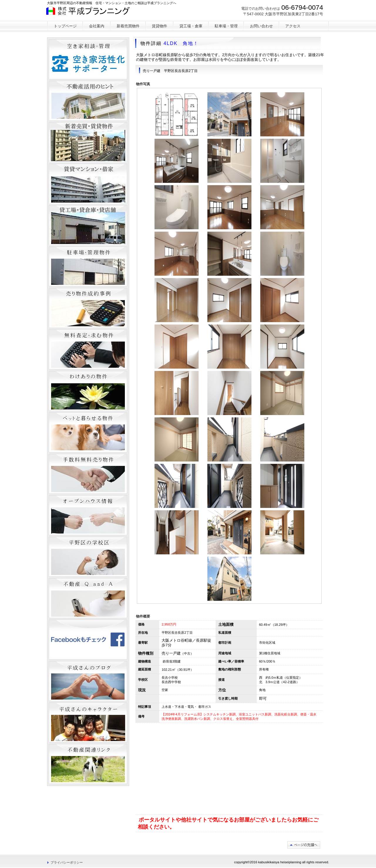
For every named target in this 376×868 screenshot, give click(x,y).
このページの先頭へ (304, 845)
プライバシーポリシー (67, 862)
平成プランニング (91, 13)
